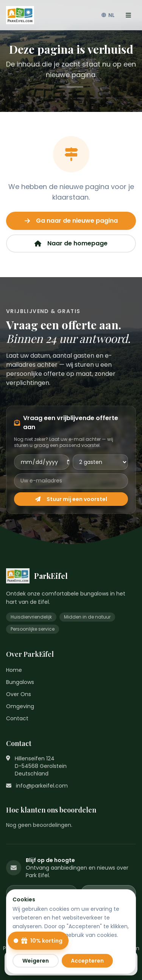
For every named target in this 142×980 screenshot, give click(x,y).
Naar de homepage (71, 243)
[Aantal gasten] (101, 462)
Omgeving (20, 706)
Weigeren (36, 961)
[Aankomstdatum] (42, 462)
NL (108, 15)
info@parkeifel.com (42, 786)
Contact (17, 718)
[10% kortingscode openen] (38, 941)
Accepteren (87, 961)
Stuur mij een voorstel (71, 499)
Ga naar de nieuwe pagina (71, 221)
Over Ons (19, 694)
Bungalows (20, 682)
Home (14, 670)
